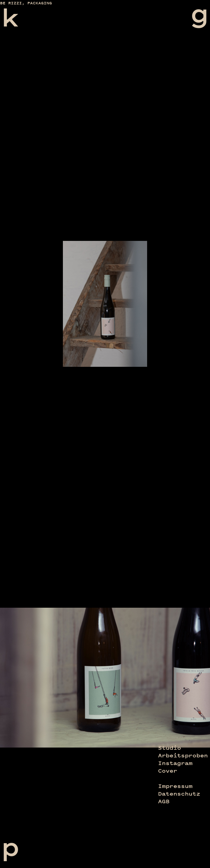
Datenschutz (179, 794)
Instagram (175, 763)
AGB (164, 801)
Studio (170, 748)
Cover (168, 771)
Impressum (175, 786)
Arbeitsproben (183, 755)
